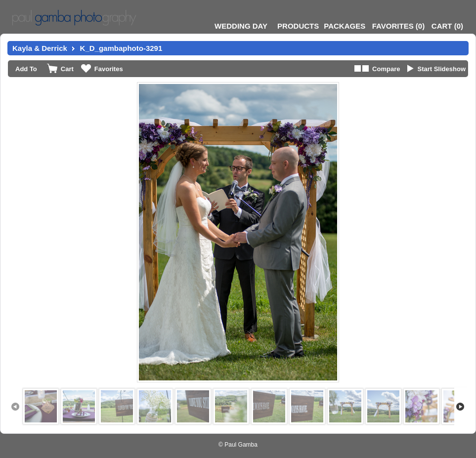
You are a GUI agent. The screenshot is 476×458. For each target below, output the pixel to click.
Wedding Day (241, 26)
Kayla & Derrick (40, 48)
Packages (345, 26)
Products (298, 26)
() (398, 26)
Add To (26, 69)
